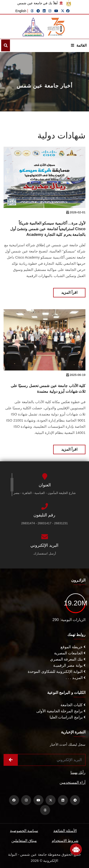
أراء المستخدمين (73, 782)
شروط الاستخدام (65, 841)
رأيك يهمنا (78, 773)
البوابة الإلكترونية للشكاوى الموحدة (57, 672)
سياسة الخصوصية (24, 831)
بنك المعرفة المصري (68, 659)
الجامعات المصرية (70, 653)
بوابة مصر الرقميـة (69, 665)
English (21, 11)
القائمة (79, 45)
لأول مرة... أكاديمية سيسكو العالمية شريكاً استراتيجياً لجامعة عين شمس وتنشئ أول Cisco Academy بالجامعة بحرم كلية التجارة (48, 229)
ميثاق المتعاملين (24, 841)
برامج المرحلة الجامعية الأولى (61, 711)
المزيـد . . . (76, 678)
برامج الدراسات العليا (68, 717)
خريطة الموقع (73, 647)
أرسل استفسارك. (44, 553)
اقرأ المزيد (69, 293)
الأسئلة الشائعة (65, 831)
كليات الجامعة (73, 705)
